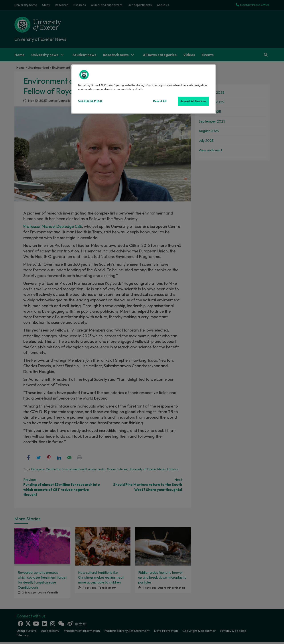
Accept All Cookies (193, 101)
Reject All (160, 101)
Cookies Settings (90, 101)
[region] (144, 89)
